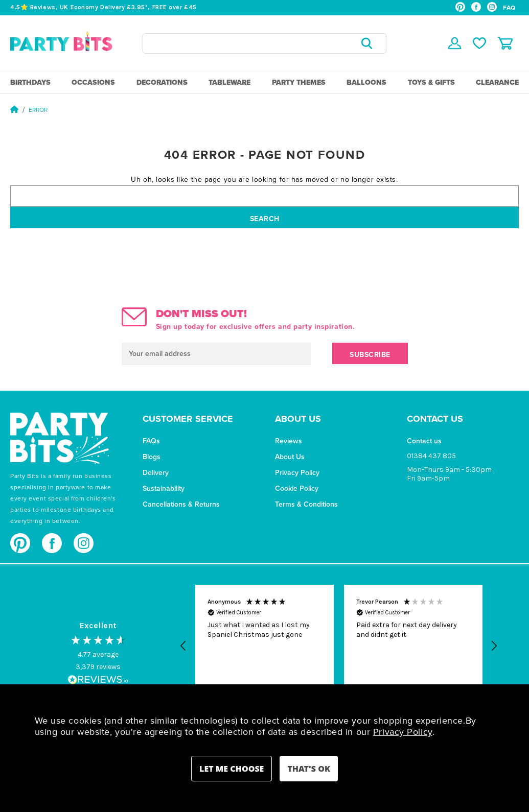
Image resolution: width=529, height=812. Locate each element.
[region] (339, 646)
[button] (183, 646)
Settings (232, 769)
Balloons (366, 82)
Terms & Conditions (306, 504)
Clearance (497, 82)
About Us (290, 457)
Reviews (289, 441)
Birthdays (30, 82)
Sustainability (164, 488)
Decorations (162, 82)
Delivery (156, 473)
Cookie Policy (297, 488)
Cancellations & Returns (181, 504)
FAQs (151, 441)
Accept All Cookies (308, 769)
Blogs (152, 457)
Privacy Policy (297, 473)
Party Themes (299, 82)
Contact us (424, 441)
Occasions (93, 82)
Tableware (229, 82)
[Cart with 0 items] (505, 43)
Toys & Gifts (431, 82)
